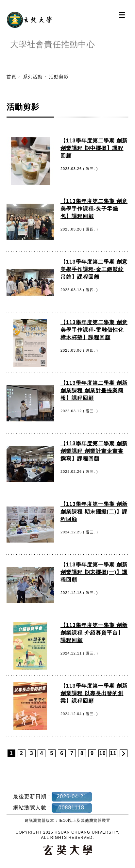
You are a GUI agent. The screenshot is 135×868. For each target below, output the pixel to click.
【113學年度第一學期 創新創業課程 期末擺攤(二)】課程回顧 (94, 512)
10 (103, 753)
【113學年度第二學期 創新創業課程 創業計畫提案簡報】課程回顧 (94, 390)
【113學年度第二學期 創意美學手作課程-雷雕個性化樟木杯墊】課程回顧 (94, 330)
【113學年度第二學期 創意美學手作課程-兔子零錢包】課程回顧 (94, 209)
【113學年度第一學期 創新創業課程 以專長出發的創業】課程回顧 (94, 693)
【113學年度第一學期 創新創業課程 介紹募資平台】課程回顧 (94, 633)
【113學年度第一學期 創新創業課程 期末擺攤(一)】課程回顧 (94, 572)
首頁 (11, 77)
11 (113, 753)
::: (2, 60)
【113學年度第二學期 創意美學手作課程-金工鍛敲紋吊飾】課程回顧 (94, 269)
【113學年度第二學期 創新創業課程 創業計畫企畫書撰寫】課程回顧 (94, 451)
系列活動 (33, 77)
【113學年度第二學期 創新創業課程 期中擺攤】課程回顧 (94, 148)
